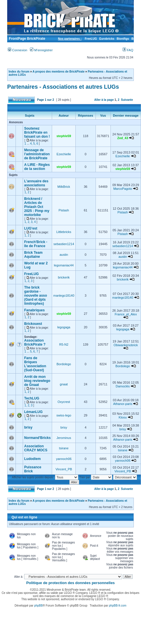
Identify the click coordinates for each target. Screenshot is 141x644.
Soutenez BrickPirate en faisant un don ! (37, 132)
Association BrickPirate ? (35, 342)
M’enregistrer (41, 50)
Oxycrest (64, 402)
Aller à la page (104, 100)
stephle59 (64, 136)
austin (64, 255)
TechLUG (32, 398)
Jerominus (64, 438)
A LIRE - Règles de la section (37, 167)
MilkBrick (64, 187)
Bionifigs (123, 39)
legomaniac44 (64, 265)
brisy (28, 427)
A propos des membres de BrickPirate (59, 72)
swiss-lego (64, 415)
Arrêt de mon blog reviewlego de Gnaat (37, 381)
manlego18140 (64, 296)
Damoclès (123, 386)
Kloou (123, 417)
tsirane (64, 448)
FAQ (128, 50)
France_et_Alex (126, 314)
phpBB (39, 606)
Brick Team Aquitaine (33, 255)
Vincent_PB (64, 469)
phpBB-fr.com (118, 606)
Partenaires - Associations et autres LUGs (63, 87)
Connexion (18, 50)
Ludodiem (32, 459)
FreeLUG (91, 39)
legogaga (64, 327)
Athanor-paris (123, 404)
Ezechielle (64, 154)
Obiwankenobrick (126, 345)
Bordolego (64, 364)
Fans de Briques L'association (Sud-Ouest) (35, 364)
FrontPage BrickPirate (27, 39)
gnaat (64, 384)
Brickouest (33, 324)
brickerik (64, 277)
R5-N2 (64, 344)
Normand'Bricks (37, 438)
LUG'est (31, 228)
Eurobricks (107, 39)
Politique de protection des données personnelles (70, 583)
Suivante (127, 100)
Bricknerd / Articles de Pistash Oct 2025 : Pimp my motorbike (37, 207)
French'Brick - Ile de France (36, 244)
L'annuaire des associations (36, 183)
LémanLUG (33, 412)
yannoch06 (64, 459)
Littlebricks (64, 232)
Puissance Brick (33, 469)
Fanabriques (34, 310)
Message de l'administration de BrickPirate (37, 154)
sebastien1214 (64, 244)
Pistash (64, 210)
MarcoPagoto (123, 189)
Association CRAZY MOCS (36, 448)
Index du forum (19, 72)
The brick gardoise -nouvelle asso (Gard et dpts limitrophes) (36, 296)
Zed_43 (123, 138)
